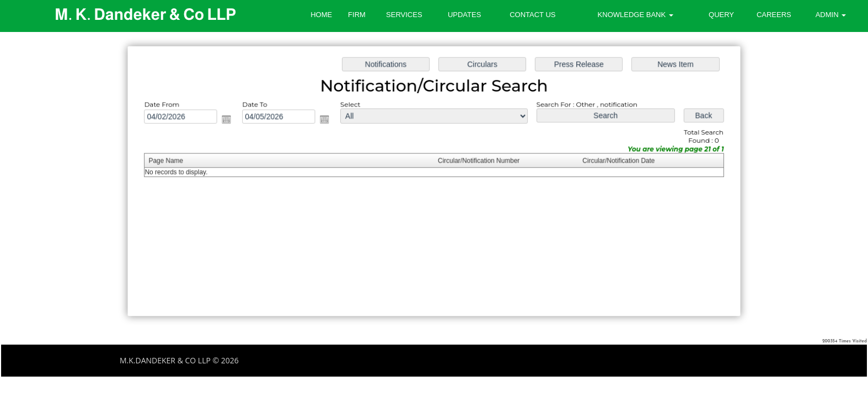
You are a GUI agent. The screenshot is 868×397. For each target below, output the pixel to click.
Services (404, 15)
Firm (357, 15)
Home (321, 15)
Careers (774, 15)
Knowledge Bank (636, 15)
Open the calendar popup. (236, 122)
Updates (464, 15)
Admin (831, 15)
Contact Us (532, 15)
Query (721, 15)
